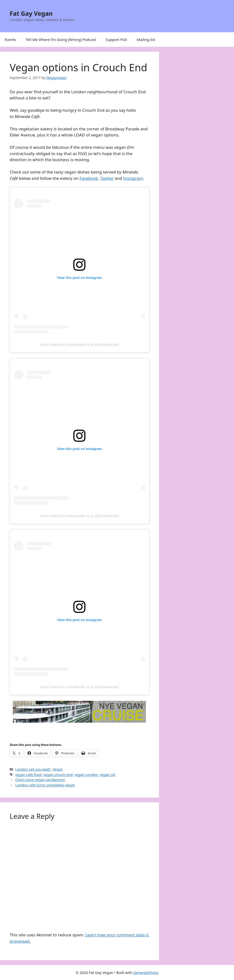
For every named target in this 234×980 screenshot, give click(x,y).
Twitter (107, 178)
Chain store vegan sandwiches (40, 780)
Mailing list (146, 40)
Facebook (89, 178)
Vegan (58, 769)
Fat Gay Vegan (31, 13)
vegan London (86, 775)
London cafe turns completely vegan (45, 785)
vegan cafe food (28, 775)
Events (10, 40)
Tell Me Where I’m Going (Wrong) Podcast (61, 40)
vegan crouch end (58, 775)
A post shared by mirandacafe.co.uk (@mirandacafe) (79, 345)
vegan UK (108, 775)
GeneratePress (146, 972)
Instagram (133, 178)
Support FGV (116, 40)
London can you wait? (33, 769)
